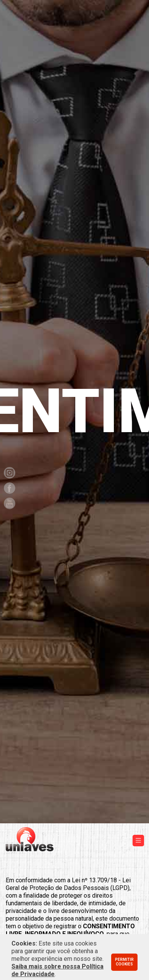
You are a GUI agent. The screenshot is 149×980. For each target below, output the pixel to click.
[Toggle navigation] (138, 841)
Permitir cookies (124, 962)
